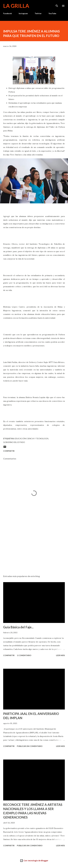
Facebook (8, 13)
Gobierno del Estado (14, 442)
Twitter (38, 13)
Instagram (23, 13)
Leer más (60, 655)
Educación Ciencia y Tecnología (32, 438)
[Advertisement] (34, 548)
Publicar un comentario (30, 746)
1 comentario (24, 655)
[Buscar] (57, 5)
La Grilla (16, 6)
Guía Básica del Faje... (18, 627)
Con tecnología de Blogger (34, 861)
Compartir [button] (9, 451)
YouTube (52, 13)
